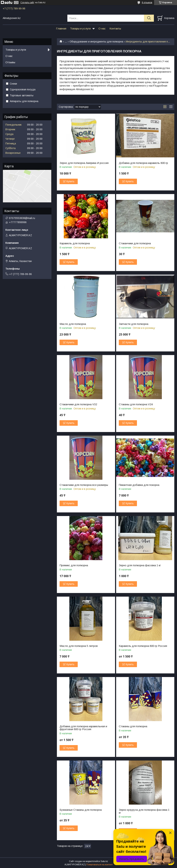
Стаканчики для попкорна (135, 243)
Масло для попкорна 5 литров (79, 646)
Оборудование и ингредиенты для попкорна (96, 42)
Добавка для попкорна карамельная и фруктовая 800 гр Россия (83, 728)
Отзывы (10, 62)
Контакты (115, 28)
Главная (61, 28)
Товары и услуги (80, 28)
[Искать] (149, 18)
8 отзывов (147, 3)
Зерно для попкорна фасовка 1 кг (140, 565)
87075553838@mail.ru (22, 218)
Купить (70, 181)
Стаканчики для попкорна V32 (78, 404)
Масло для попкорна (73, 324)
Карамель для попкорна (75, 243)
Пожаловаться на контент (100, 865)
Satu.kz (104, 861)
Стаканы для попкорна (133, 726)
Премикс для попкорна (74, 565)
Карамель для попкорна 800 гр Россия (143, 646)
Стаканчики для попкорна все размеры (84, 485)
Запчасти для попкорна (134, 324)
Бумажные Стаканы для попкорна (81, 810)
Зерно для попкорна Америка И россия (84, 163)
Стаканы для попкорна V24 (136, 404)
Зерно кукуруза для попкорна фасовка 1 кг (144, 811)
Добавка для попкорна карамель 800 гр (143, 163)
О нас (102, 28)
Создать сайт (27, 3)
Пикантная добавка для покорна (139, 485)
